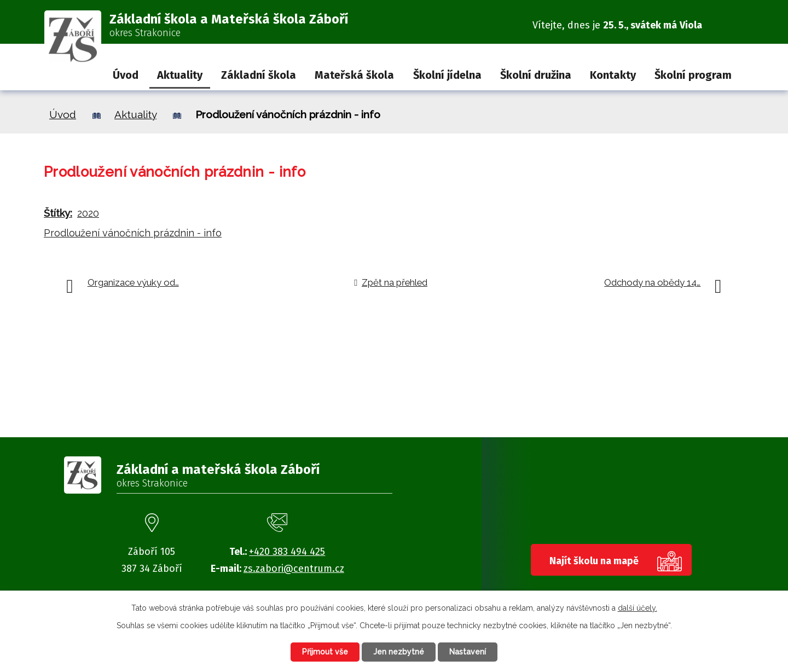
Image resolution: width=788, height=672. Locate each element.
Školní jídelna (447, 75)
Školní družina (536, 75)
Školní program (693, 75)
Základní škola (259, 75)
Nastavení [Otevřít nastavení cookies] (468, 652)
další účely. (638, 608)
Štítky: (58, 213)
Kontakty (613, 75)
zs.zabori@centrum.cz (294, 569)
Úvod (126, 75)
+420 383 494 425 (287, 552)
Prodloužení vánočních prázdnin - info (133, 233)
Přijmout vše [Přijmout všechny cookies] (325, 652)
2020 (88, 213)
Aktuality (180, 75)
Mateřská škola (354, 75)
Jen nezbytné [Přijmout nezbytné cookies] (399, 652)
